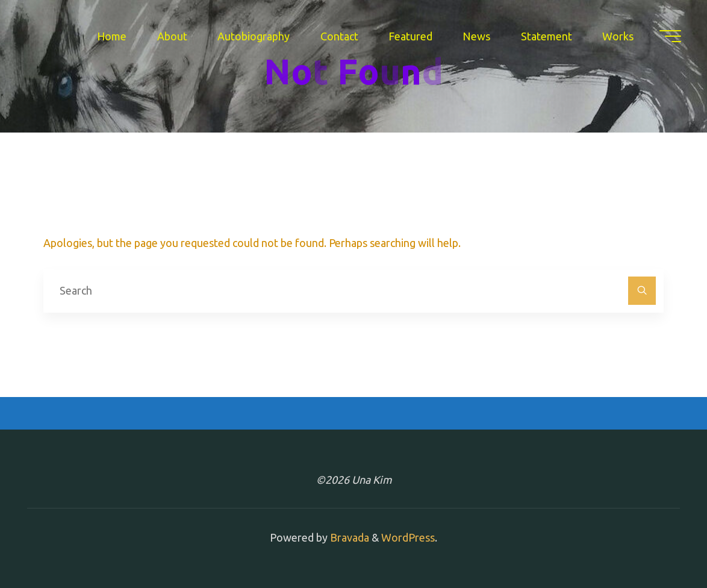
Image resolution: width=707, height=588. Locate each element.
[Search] (642, 291)
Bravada (348, 537)
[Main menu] (669, 36)
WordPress (408, 537)
